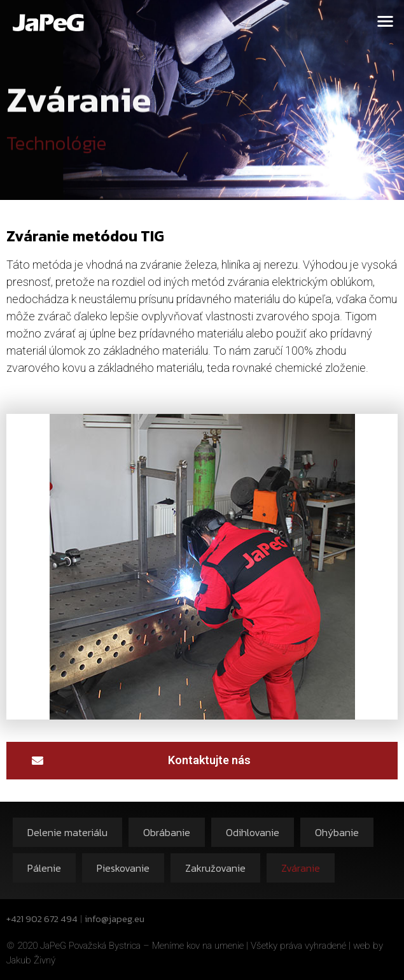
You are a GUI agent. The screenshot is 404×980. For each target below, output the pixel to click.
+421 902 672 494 (42, 919)
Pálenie (44, 868)
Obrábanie (167, 832)
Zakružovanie (215, 868)
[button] (386, 21)
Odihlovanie (253, 832)
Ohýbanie (337, 832)
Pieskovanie (123, 868)
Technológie (57, 148)
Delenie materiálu (67, 832)
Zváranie (301, 868)
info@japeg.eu (115, 919)
